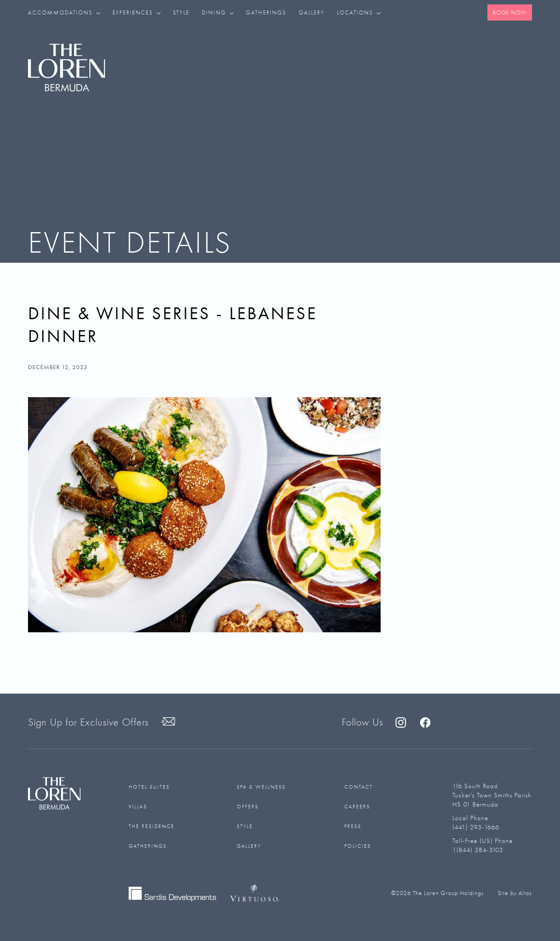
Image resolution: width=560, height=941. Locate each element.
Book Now (510, 12)
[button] (67, 12)
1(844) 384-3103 (478, 850)
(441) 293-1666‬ (476, 827)
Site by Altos (515, 893)
